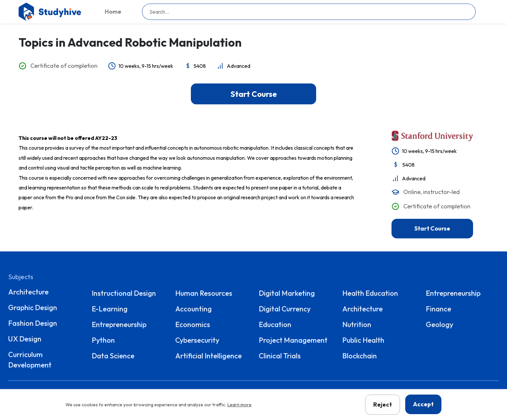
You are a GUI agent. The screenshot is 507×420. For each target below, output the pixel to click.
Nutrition (357, 324)
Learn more (239, 405)
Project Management (293, 340)
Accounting (193, 309)
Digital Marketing (287, 293)
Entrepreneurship (119, 324)
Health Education (370, 293)
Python (103, 340)
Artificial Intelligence (208, 356)
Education (275, 324)
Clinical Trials (280, 356)
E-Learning (110, 309)
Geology (439, 324)
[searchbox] (309, 12)
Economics (193, 324)
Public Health (363, 340)
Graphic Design (33, 307)
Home (113, 12)
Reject (383, 405)
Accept (423, 404)
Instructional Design (124, 293)
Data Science (113, 356)
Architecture (28, 292)
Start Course (254, 94)
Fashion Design (33, 323)
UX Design (25, 339)
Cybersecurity (197, 340)
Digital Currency (285, 309)
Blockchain (360, 356)
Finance (438, 309)
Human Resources (204, 293)
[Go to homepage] (51, 12)
